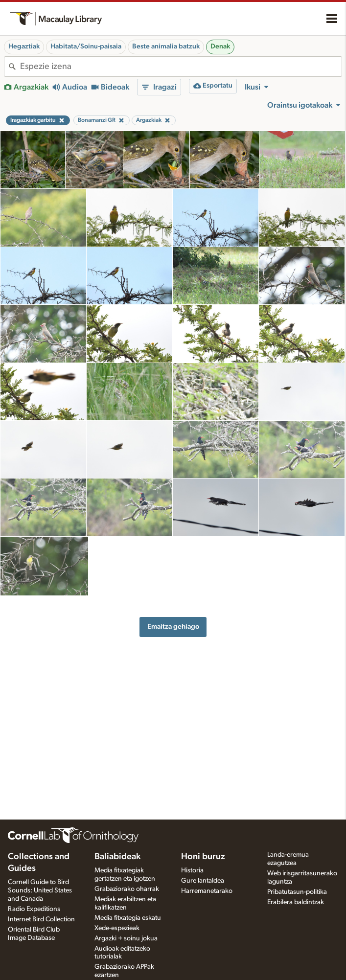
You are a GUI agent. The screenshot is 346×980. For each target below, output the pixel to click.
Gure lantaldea (203, 881)
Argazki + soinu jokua (126, 938)
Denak (220, 46)
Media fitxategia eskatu (128, 918)
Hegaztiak (24, 46)
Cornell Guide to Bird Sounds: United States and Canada (40, 890)
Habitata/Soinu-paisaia (86, 46)
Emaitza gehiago (173, 627)
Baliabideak (117, 857)
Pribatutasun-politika (297, 892)
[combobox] (181, 67)
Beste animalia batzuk (166, 46)
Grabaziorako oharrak (127, 889)
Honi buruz (203, 857)
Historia (192, 870)
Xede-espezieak (117, 928)
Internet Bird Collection (41, 919)
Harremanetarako (207, 891)
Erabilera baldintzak (296, 902)
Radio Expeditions (34, 909)
